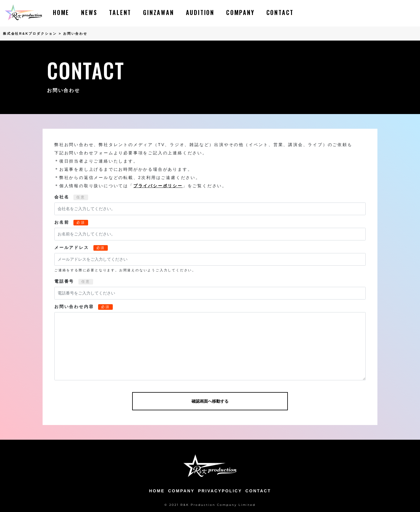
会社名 (62, 197)
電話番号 (64, 281)
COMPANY (240, 12)
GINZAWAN (158, 12)
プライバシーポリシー (158, 186)
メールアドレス (72, 247)
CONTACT (280, 12)
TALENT (120, 12)
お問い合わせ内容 (74, 307)
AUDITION (200, 12)
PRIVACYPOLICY (220, 491)
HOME (61, 12)
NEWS (89, 12)
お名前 (62, 222)
